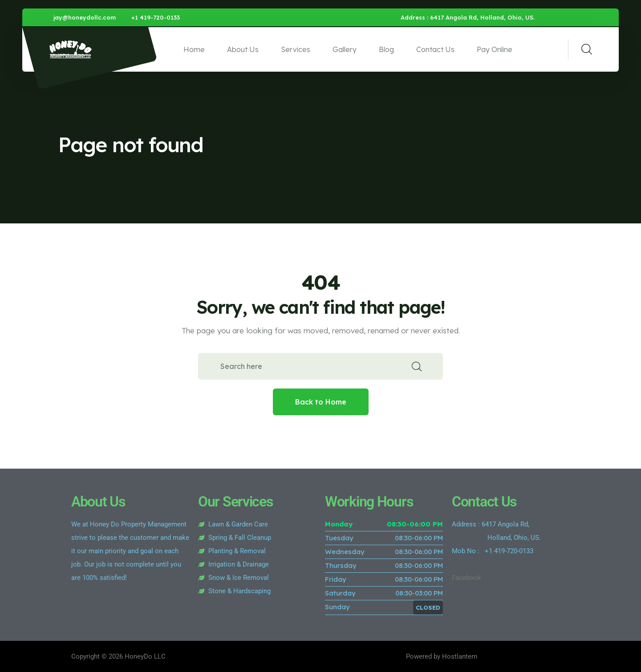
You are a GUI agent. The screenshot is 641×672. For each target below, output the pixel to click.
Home (194, 49)
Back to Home (321, 402)
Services (296, 49)
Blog (386, 49)
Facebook (467, 578)
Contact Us (435, 49)
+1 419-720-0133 (156, 17)
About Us (243, 49)
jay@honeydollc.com (85, 17)
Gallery (345, 49)
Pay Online (495, 49)
